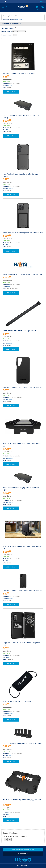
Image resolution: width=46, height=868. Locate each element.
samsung (19, 19)
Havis (9, 287)
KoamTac (10, 86)
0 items (37, 8)
